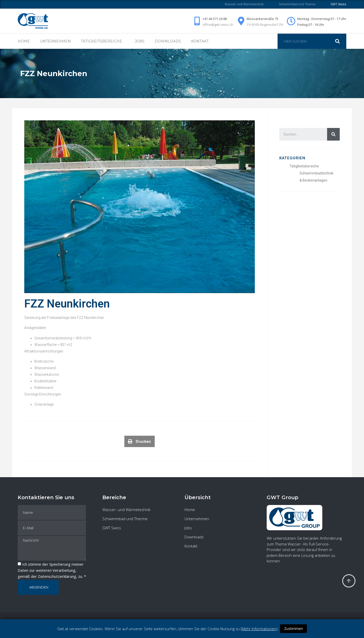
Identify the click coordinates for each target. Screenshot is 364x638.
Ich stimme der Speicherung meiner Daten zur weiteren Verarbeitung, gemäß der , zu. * (52, 570)
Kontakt (200, 41)
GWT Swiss (112, 528)
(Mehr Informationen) (259, 629)
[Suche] (340, 41)
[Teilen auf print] (140, 444)
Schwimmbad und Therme (297, 4)
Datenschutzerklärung (57, 577)
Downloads (168, 41)
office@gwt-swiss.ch (218, 25)
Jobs (140, 41)
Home (24, 41)
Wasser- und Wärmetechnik (244, 4)
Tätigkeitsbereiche (103, 41)
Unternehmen (55, 41)
